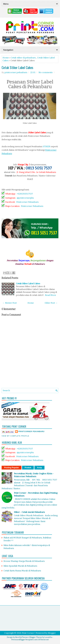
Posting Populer (12, 468)
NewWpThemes (22, 637)
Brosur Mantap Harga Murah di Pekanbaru (24, 561)
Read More (50, 295)
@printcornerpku (25, 198)
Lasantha (48, 637)
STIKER (46, 146)
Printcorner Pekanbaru (27, 202)
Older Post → (51, 303)
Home (6, 58)
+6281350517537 (25, 194)
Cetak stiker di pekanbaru (23, 58)
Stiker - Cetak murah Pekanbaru (29, 512)
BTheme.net (44, 640)
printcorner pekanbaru (31, 432)
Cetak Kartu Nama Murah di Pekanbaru (22, 571)
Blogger (52, 633)
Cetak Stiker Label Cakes (17, 67)
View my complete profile (15, 436)
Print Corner (28, 633)
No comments (46, 72)
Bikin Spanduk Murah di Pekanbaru (20, 566)
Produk (28, 468)
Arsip (39, 468)
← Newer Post (10, 303)
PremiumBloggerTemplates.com (24, 640)
